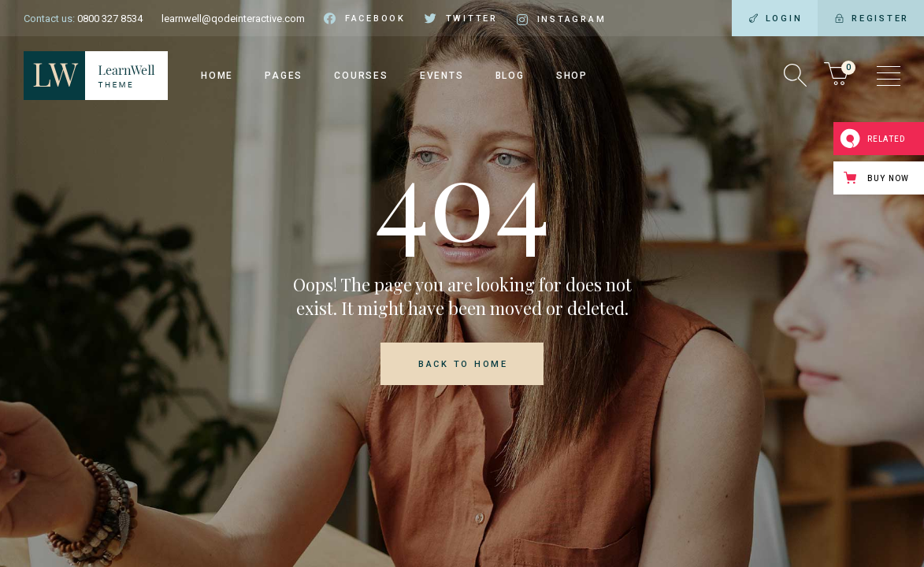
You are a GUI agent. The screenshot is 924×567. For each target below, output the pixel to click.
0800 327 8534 (110, 19)
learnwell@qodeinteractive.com (233, 19)
